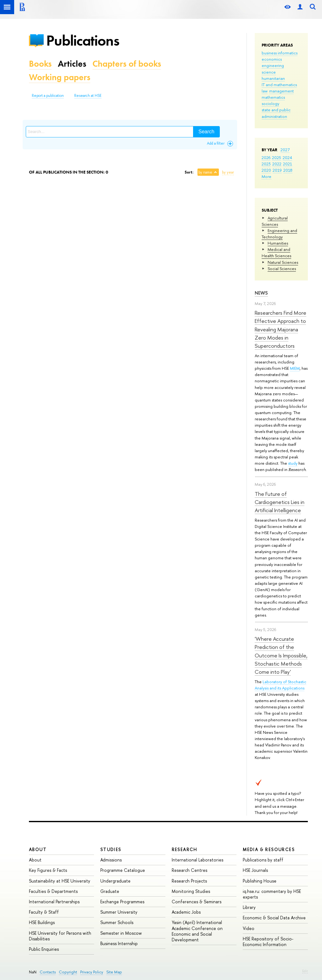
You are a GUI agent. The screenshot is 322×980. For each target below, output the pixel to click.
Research (185, 849)
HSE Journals (255, 870)
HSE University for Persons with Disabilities (60, 936)
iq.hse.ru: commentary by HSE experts (272, 894)
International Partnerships (54, 902)
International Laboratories (197, 860)
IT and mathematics (279, 85)
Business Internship (119, 943)
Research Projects (189, 881)
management (281, 91)
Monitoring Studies (191, 891)
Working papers (60, 77)
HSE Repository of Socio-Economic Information (268, 941)
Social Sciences (282, 269)
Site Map (114, 972)
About (38, 849)
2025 (277, 158)
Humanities (278, 243)
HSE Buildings (42, 922)
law (265, 91)
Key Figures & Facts (48, 870)
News (261, 293)
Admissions (111, 860)
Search (206, 132)
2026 (266, 158)
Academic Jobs (186, 912)
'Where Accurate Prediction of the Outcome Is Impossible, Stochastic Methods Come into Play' (281, 655)
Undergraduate (115, 881)
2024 (287, 158)
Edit (305, 971)
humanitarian (273, 78)
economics (272, 59)
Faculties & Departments (53, 891)
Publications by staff (263, 860)
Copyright (68, 972)
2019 (277, 170)
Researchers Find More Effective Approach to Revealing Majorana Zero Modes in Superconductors (280, 329)
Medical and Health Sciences (276, 252)
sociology (270, 103)
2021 (288, 164)
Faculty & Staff (44, 912)
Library (249, 907)
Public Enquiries (44, 949)
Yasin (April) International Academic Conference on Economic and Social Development (197, 931)
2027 (285, 150)
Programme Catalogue (123, 870)
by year (228, 172)
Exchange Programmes (122, 902)
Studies (111, 849)
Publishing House (260, 881)
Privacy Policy (92, 972)
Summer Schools (117, 922)
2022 (277, 164)
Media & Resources (269, 849)
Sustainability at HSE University (60, 881)
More (266, 176)
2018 (288, 170)
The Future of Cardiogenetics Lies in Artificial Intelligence (280, 502)
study (293, 463)
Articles (72, 64)
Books (40, 64)
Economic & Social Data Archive (274, 918)
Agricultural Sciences (275, 221)
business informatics (280, 53)
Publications (83, 40)
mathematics (273, 97)
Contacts (48, 972)
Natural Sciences (283, 262)
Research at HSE (88, 96)
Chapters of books (127, 64)
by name (205, 172)
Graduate (110, 891)
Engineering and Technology (279, 234)
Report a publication (48, 96)
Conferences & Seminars (197, 902)
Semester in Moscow (121, 933)
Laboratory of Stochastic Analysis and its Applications (280, 685)
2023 (266, 164)
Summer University (119, 912)
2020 (266, 170)
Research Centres (189, 870)
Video (249, 928)
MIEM (295, 368)
